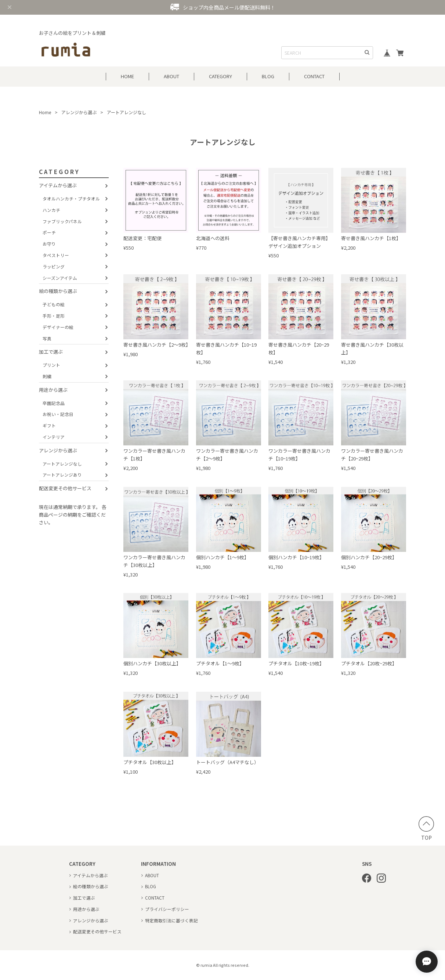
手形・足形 (54, 316)
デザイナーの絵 (58, 327)
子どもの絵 (54, 304)
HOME (127, 76)
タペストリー (56, 255)
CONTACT (314, 76)
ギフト (49, 425)
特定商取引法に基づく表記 (171, 920)
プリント (51, 365)
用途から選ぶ (53, 390)
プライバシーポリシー (167, 909)
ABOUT (171, 76)
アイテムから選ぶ (58, 185)
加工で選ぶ (51, 352)
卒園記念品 (54, 403)
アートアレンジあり (62, 475)
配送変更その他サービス (65, 488)
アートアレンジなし (62, 464)
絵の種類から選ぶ (58, 291)
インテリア (54, 437)
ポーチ (49, 232)
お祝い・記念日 (58, 414)
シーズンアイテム (60, 278)
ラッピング (54, 266)
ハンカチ (51, 210)
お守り (49, 244)
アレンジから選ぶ (79, 112)
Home (45, 112)
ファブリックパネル (62, 221)
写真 (47, 338)
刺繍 (47, 376)
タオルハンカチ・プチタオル (71, 198)
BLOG (268, 76)
